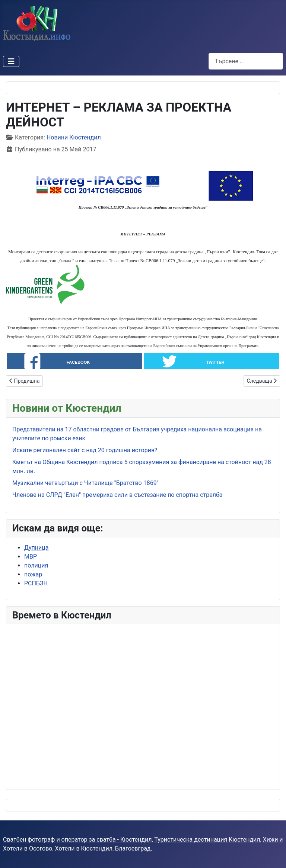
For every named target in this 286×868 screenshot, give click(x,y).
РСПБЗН (36, 583)
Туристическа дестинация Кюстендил (207, 840)
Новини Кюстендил (74, 137)
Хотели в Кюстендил (84, 848)
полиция (36, 565)
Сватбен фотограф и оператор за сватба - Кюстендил (77, 840)
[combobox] (246, 61)
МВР (31, 557)
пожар (33, 574)
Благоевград (133, 848)
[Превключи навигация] (11, 61)
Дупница (36, 548)
